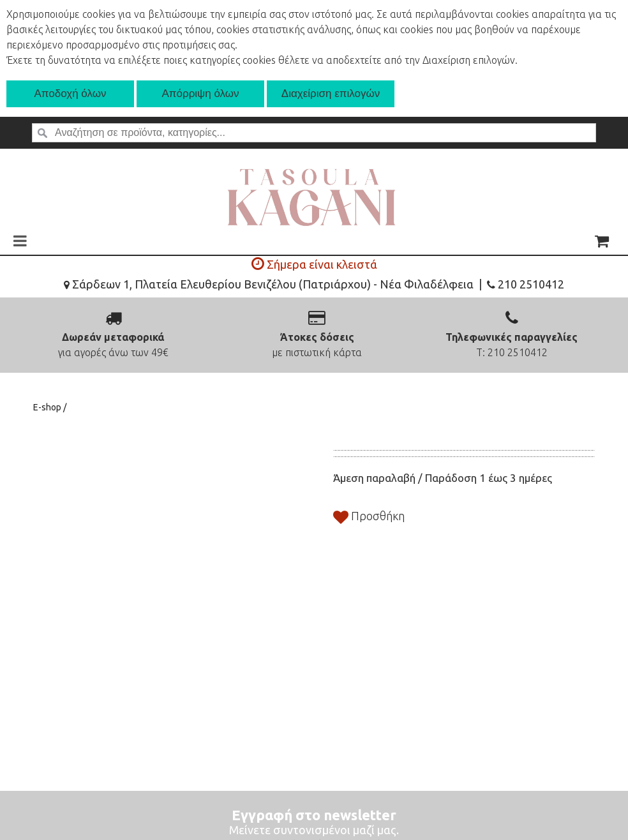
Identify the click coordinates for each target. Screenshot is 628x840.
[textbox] (314, 133)
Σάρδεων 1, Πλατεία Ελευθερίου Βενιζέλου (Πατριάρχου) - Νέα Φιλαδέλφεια (269, 284)
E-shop (48, 407)
